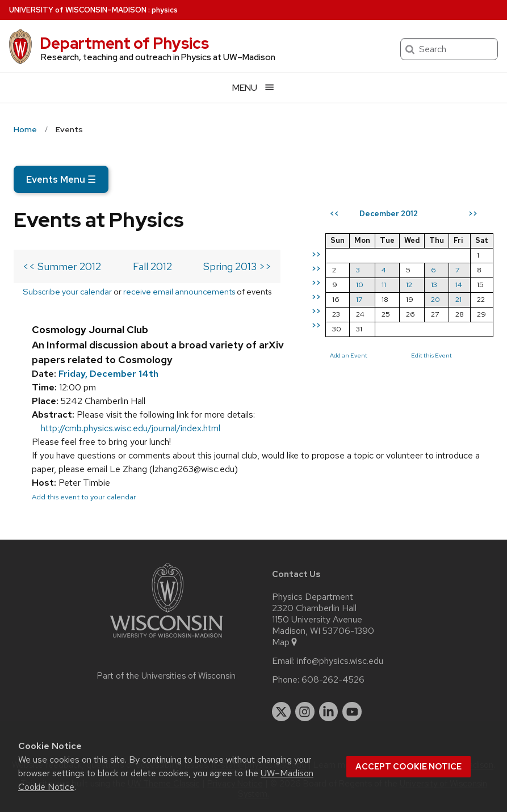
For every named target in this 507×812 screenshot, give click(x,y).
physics (165, 10)
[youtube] (352, 712)
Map (285, 642)
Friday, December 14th (108, 374)
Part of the (166, 676)
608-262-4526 (333, 680)
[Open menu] (253, 88)
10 (360, 285)
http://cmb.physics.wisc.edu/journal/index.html (131, 428)
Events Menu (61, 179)
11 (384, 285)
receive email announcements (179, 291)
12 (409, 285)
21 (458, 299)
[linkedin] (329, 712)
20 (435, 299)
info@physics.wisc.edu (340, 661)
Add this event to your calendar (84, 497)
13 (434, 285)
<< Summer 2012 (62, 266)
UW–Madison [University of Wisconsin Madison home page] (78, 10)
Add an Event (349, 355)
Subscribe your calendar (67, 291)
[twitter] (282, 712)
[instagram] (305, 712)
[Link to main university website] (166, 640)
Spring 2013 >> (237, 266)
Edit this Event (431, 355)
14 (459, 285)
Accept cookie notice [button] (408, 767)
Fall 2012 (152, 266)
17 (359, 299)
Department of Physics (124, 43)
